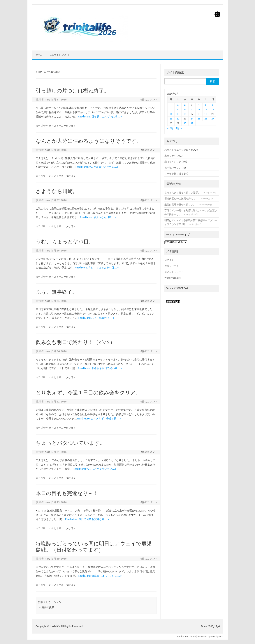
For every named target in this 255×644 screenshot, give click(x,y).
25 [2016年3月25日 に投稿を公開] (199, 119)
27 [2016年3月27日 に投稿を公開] (213, 119)
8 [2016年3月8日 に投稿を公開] (178, 109)
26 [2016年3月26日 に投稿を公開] (206, 119)
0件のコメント (149, 100)
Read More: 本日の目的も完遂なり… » (87, 519)
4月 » (179, 128)
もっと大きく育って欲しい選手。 (182, 192)
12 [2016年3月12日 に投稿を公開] (206, 109)
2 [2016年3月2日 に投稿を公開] (185, 105)
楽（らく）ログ (173, 162)
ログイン (169, 260)
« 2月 (170, 128)
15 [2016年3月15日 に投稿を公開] (178, 114)
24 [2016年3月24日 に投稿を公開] (192, 119)
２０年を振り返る (174, 173)
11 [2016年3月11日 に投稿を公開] (199, 109)
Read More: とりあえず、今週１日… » (99, 419)
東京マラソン (172, 156)
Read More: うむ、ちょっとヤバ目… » (97, 268)
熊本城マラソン (173, 168)
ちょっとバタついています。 (70, 443)
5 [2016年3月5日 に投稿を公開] (206, 105)
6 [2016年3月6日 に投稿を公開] (213, 105)
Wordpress (217, 636)
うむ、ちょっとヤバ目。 (65, 241)
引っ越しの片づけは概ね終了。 (72, 90)
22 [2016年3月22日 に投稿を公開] (178, 119)
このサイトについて (60, 55)
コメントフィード (174, 272)
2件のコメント (149, 150)
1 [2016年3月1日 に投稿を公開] (178, 105)
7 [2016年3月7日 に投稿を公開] (171, 109)
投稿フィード (172, 266)
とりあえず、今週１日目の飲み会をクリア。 (88, 392)
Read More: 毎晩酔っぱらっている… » (100, 576)
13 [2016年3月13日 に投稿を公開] (213, 109)
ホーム (39, 55)
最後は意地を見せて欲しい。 (180, 204)
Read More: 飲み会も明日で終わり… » (100, 368)
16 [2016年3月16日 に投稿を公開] (185, 114)
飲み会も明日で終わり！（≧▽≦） (75, 342)
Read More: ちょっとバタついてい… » (95, 469)
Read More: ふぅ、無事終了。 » (96, 318)
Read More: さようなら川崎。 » (98, 217)
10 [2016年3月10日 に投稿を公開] (192, 109)
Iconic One (182, 636)
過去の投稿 (46, 607)
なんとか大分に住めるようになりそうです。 (89, 141)
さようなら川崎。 (57, 191)
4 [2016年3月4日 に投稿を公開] (199, 105)
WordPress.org (173, 278)
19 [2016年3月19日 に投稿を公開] (206, 114)
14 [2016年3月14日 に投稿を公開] (171, 114)
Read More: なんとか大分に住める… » (97, 167)
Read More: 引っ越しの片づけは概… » (100, 117)
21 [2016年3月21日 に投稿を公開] (171, 119)
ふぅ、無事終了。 (57, 292)
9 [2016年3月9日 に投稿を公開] (185, 109)
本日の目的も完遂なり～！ (67, 493)
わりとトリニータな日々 (62, 126)
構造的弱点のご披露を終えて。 (181, 198)
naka (48, 100)
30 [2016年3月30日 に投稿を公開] (185, 123)
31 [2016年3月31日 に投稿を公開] (192, 123)
